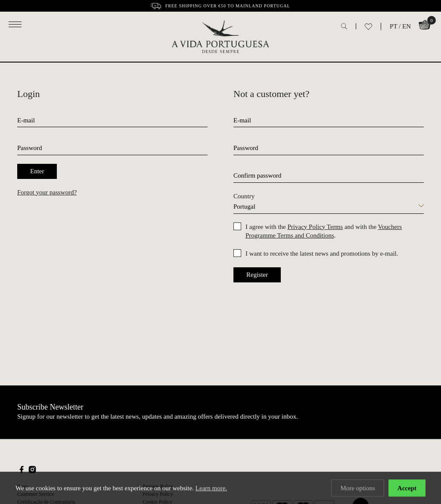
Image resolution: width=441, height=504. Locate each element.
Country (244, 196)
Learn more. (211, 489)
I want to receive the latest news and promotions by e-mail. (322, 254)
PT (393, 26)
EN (407, 26)
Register (257, 275)
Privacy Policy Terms (315, 227)
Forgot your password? (47, 192)
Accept (407, 489)
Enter (37, 171)
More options (357, 489)
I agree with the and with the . (324, 231)
